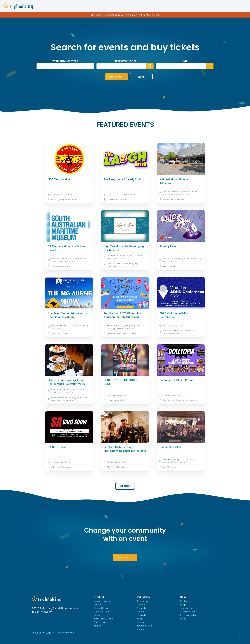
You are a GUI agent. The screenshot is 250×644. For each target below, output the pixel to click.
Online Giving (101, 608)
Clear (137, 77)
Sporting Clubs (145, 626)
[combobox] (125, 66)
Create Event (125, 557)
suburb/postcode (125, 61)
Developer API (188, 612)
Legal (49, 633)
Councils (141, 608)
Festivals (141, 615)
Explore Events (102, 601)
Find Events (113, 77)
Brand (183, 619)
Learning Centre (188, 608)
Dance (140, 612)
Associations (143, 601)
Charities (142, 605)
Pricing (97, 615)
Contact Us (186, 601)
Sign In (97, 626)
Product (98, 605)
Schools (141, 622)
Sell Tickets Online (104, 619)
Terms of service (65, 633)
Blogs (183, 605)
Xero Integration (189, 615)
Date (185, 61)
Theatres (142, 629)
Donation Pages (102, 612)
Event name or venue (65, 61)
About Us (37, 633)
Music (140, 619)
